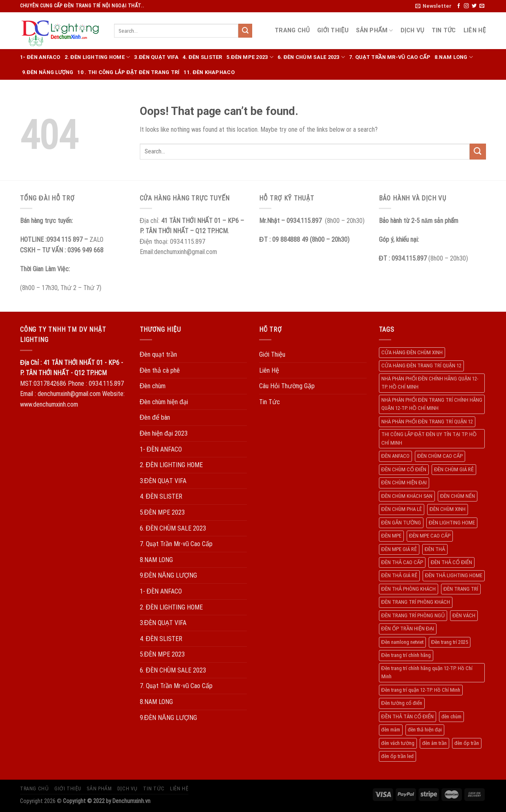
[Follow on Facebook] (459, 6)
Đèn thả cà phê (160, 370)
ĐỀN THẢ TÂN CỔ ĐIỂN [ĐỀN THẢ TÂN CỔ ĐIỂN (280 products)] (407, 716)
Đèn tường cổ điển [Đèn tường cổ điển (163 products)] (402, 703)
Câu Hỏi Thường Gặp (287, 386)
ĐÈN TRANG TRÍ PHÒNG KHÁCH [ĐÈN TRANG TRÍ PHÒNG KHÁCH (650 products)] (416, 602)
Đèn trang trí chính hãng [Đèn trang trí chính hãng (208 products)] (406, 655)
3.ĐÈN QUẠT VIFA (156, 57)
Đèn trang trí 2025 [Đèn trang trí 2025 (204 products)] (450, 642)
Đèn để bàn (155, 417)
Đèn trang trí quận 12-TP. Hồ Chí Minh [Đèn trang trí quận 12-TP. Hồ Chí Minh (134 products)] (421, 690)
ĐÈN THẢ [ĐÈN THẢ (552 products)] (435, 549)
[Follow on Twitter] (474, 6)
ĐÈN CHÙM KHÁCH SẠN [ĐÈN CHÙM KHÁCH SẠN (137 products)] (407, 496)
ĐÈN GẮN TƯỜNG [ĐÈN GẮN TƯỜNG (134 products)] (401, 523)
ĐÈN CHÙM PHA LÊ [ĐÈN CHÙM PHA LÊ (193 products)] (402, 509)
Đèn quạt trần (159, 354)
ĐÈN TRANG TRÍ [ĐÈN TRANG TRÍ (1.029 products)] (461, 589)
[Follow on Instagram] (466, 6)
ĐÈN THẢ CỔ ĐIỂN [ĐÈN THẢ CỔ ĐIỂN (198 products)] (451, 562)
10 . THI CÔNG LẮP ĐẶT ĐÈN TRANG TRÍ (128, 72)
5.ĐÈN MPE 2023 (250, 57)
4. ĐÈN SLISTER (203, 57)
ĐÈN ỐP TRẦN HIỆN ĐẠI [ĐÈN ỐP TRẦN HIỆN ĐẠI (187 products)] (408, 629)
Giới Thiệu (333, 30)
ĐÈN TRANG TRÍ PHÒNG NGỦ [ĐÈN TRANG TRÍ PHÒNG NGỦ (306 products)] (413, 615)
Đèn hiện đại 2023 (164, 433)
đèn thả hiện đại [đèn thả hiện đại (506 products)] (425, 730)
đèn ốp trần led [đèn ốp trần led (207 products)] (397, 756)
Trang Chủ (292, 30)
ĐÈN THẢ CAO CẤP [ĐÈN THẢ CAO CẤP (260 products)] (402, 562)
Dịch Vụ (412, 30)
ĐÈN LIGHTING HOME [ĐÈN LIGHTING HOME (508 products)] (452, 523)
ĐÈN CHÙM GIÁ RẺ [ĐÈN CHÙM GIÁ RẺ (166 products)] (454, 469)
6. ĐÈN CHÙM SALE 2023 (311, 57)
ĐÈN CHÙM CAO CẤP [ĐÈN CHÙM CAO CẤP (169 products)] (440, 456)
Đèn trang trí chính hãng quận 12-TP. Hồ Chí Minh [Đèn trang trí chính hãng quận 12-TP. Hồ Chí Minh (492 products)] (427, 672)
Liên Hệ (475, 30)
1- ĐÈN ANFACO (40, 57)
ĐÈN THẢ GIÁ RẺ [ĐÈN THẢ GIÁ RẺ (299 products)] (399, 575)
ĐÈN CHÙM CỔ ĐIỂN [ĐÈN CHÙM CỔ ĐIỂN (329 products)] (404, 469)
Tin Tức (444, 30)
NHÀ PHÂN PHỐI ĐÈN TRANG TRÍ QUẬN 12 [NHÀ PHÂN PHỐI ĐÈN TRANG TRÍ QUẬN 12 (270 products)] (427, 422)
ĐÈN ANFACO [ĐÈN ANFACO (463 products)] (395, 456)
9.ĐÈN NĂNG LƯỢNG (48, 72)
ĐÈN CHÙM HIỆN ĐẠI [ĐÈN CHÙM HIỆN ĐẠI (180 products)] (404, 482)
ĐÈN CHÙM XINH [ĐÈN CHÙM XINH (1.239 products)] (448, 509)
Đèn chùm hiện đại (164, 402)
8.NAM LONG (454, 57)
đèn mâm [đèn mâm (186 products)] (391, 730)
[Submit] (245, 31)
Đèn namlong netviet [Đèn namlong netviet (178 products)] (402, 642)
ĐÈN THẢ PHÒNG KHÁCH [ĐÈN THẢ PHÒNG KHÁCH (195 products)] (409, 589)
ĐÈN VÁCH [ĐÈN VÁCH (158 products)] (464, 615)
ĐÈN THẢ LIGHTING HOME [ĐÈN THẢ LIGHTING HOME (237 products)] (454, 575)
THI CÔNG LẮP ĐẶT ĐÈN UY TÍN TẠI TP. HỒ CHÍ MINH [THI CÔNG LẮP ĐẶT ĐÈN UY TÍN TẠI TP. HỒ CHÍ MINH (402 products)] (429, 438)
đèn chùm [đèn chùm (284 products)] (451, 716)
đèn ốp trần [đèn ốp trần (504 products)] (467, 743)
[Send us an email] (482, 6)
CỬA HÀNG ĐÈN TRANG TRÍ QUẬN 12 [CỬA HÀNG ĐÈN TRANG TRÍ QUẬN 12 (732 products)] (421, 366)
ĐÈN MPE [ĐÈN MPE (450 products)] (391, 536)
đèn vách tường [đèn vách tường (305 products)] (398, 743)
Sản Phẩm (375, 30)
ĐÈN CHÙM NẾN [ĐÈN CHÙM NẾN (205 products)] (458, 496)
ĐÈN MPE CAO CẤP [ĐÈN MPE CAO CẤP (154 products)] (430, 536)
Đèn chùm (153, 386)
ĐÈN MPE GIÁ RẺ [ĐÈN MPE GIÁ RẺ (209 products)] (399, 549)
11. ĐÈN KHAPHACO (209, 72)
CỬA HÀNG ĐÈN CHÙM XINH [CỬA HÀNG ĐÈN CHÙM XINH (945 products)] (412, 352)
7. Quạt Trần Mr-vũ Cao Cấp (390, 57)
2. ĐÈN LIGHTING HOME (97, 57)
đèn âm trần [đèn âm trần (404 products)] (434, 743)
